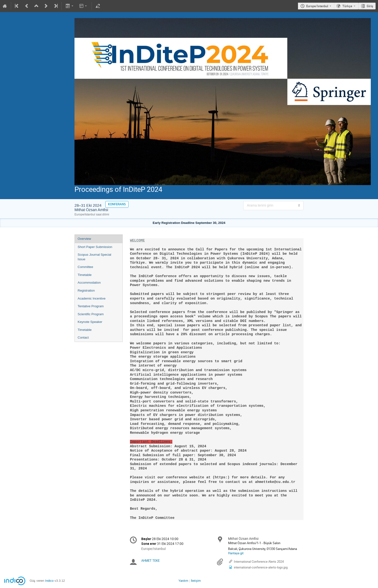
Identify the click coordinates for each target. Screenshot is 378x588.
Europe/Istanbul (317, 6)
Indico (49, 581)
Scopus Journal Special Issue (94, 257)
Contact (83, 337)
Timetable (85, 275)
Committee (85, 267)
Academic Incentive (92, 298)
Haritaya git (236, 553)
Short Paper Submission (95, 247)
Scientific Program (91, 314)
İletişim (196, 581)
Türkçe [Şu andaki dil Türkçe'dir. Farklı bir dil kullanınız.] (347, 6)
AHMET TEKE (150, 561)
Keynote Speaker (90, 322)
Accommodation (89, 283)
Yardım (183, 581)
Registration (86, 291)
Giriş (370, 6)
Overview (84, 239)
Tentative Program (91, 306)
